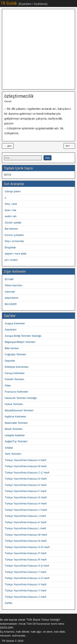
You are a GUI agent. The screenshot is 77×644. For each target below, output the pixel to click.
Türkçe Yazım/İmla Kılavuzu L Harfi (25, 528)
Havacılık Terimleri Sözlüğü (21, 398)
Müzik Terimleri (13, 429)
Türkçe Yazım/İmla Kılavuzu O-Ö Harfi (27, 547)
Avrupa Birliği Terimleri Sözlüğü (23, 336)
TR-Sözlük (9, 3)
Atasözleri (11, 330)
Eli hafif (9, 279)
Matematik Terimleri (16, 423)
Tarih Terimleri (13, 454)
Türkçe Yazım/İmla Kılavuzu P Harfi (26, 553)
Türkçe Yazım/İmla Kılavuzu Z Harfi (25, 597)
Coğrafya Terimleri (15, 354)
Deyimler (10, 361)
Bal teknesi (11, 229)
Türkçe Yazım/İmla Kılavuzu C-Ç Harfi (27, 473)
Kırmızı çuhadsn (14, 235)
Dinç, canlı (11, 204)
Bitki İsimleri (12, 348)
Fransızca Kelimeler (16, 392)
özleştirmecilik (19, 96)
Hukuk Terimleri (14, 404)
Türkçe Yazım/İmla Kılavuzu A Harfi (25, 460)
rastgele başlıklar (15, 435)
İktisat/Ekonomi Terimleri (19, 410)
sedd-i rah (11, 216)
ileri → (69, 146)
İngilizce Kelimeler (15, 417)
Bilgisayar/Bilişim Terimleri (20, 342)
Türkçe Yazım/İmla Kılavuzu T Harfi (25, 572)
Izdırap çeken (13, 191)
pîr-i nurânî (11, 260)
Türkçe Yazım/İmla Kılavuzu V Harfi (26, 584)
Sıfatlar (9, 448)
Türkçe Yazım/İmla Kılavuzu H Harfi (26, 504)
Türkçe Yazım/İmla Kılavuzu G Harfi (26, 497)
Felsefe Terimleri (14, 379)
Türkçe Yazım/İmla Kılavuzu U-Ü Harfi (27, 578)
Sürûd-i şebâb (13, 223)
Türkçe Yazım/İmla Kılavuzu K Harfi (26, 522)
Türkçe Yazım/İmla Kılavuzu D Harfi (26, 479)
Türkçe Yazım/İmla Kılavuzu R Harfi (26, 560)
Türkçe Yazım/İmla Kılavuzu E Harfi (26, 485)
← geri (8, 146)
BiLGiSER (11, 304)
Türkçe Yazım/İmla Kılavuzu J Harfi (25, 516)
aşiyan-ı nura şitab (16, 254)
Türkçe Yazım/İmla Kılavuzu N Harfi (26, 541)
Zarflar (9, 603)
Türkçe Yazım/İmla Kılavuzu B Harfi (26, 466)
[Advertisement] (38, 49)
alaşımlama (11, 298)
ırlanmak (10, 292)
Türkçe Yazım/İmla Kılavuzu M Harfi (26, 535)
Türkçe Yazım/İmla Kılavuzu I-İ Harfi (26, 510)
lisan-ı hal (10, 210)
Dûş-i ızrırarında (14, 241)
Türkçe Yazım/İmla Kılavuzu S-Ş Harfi (27, 566)
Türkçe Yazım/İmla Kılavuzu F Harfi (25, 491)
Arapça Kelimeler (15, 323)
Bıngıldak (10, 247)
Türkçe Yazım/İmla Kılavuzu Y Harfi (26, 591)
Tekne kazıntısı (14, 285)
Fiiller (8, 386)
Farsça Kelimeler (15, 373)
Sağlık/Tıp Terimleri (16, 441)
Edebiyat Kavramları (17, 367)
